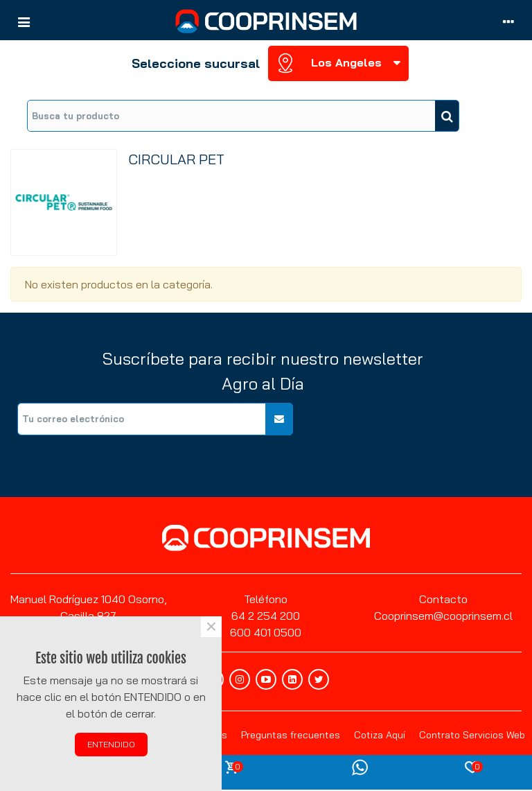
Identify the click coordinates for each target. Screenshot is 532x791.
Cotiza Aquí (380, 735)
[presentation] (416, 430)
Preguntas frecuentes (291, 735)
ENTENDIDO (111, 744)
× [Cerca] (211, 627)
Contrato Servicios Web (472, 735)
